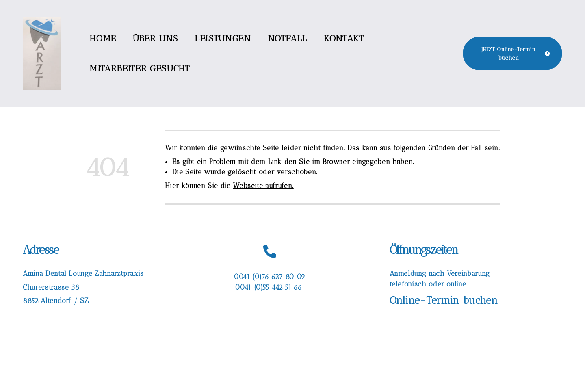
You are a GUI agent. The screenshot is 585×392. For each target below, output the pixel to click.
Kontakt (344, 38)
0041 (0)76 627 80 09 (270, 277)
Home (103, 38)
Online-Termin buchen (444, 300)
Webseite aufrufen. (263, 186)
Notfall (287, 38)
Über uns (155, 38)
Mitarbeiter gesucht (139, 68)
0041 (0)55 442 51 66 (269, 287)
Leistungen (223, 38)
